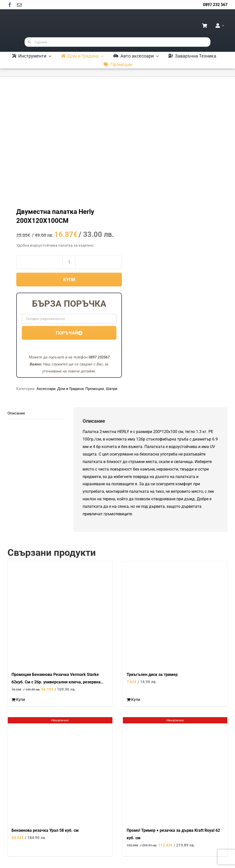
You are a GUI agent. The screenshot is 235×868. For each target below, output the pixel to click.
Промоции (95, 389)
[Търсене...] (118, 42)
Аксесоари (46, 389)
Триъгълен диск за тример (152, 675)
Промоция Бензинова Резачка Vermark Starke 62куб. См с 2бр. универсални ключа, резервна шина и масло (56, 682)
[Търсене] (29, 42)
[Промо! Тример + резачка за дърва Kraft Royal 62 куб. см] (175, 769)
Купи (69, 280)
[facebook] (10, 5)
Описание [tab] (16, 413)
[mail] (19, 5)
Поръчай (69, 333)
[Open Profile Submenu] (222, 26)
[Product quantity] (69, 262)
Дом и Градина (70, 389)
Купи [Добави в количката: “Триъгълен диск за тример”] (136, 700)
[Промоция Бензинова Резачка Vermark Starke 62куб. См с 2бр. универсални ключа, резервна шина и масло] (60, 614)
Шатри (112, 389)
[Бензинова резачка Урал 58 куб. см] (60, 769)
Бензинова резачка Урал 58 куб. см (45, 830)
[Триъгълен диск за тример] (175, 614)
